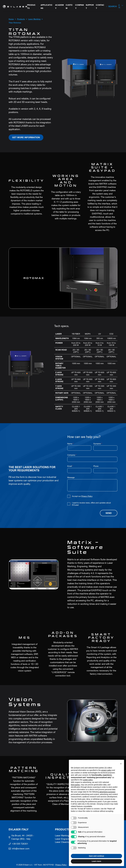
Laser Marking (34, 19)
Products (31, 7)
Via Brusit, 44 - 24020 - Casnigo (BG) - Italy (23, 837)
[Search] (111, 6)
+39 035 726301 (20, 844)
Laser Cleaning (62, 842)
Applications (46, 7)
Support (90, 7)
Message (71, 477)
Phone (96, 466)
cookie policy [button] (88, 780)
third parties (75, 785)
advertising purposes (107, 792)
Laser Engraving (63, 839)
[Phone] (105, 471)
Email (70, 466)
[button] (121, 6)
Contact (100, 7)
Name (70, 444)
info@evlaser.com (21, 849)
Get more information (26, 137)
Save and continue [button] (96, 856)
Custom (69, 7)
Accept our (82, 496)
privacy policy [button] (106, 770)
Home (11, 19)
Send (109, 513)
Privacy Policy (87, 496)
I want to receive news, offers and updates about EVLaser (91, 504)
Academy (59, 7)
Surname (98, 444)
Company (79, 7)
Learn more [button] (96, 861)
